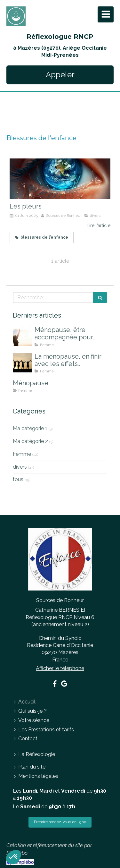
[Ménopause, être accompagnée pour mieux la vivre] (22, 336)
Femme (22, 454)
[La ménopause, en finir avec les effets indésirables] (22, 363)
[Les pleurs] (60, 179)
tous (18, 479)
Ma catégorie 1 (30, 428)
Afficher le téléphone (60, 668)
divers (20, 467)
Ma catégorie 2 (30, 441)
